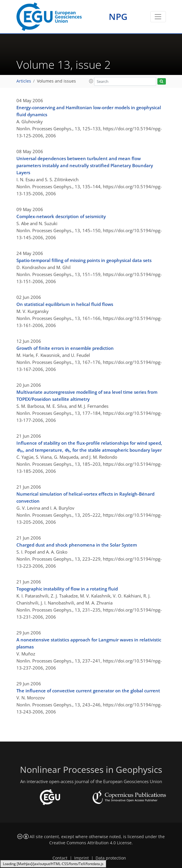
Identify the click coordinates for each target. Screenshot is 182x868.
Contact (60, 858)
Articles (24, 81)
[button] (91, 81)
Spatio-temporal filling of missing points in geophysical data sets (84, 260)
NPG (118, 17)
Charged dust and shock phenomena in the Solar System (77, 545)
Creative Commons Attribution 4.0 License (90, 843)
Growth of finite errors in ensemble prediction (65, 348)
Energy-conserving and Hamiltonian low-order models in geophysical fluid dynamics (89, 111)
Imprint (81, 858)
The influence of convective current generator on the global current (88, 691)
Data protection (111, 858)
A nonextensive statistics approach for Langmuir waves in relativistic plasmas (89, 643)
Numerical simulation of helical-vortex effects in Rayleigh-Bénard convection (85, 497)
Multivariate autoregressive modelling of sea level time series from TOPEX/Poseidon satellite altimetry (87, 396)
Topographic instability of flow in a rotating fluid (67, 589)
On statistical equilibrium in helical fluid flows (65, 304)
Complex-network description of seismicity (61, 216)
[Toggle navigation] (158, 17)
